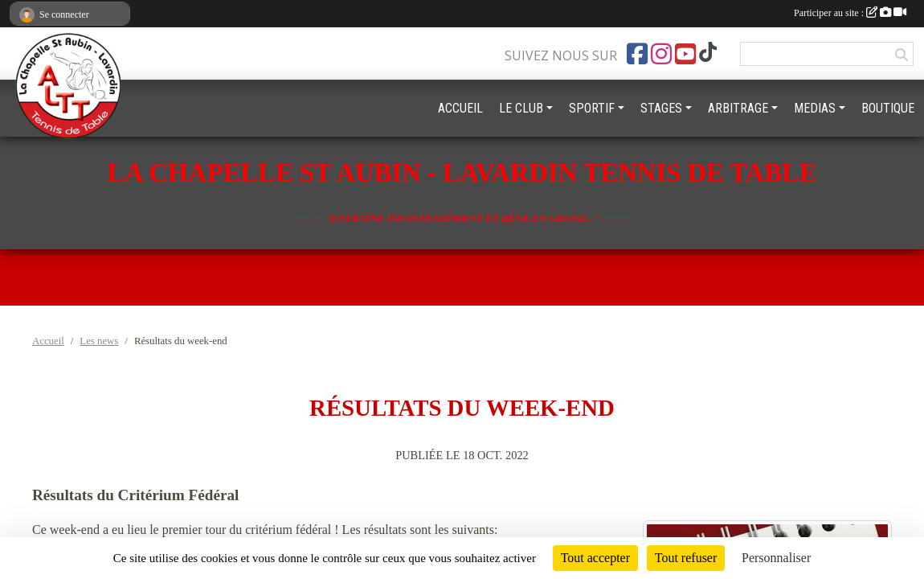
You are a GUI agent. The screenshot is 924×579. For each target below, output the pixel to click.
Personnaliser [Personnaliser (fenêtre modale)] (776, 558)
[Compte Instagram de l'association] (661, 54)
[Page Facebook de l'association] (637, 54)
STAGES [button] (661, 108)
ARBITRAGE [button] (738, 108)
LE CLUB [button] (521, 108)
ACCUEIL (460, 108)
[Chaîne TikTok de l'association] (708, 52)
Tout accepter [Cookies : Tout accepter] (595, 558)
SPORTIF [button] (592, 108)
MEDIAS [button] (815, 108)
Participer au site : (850, 13)
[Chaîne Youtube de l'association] (685, 54)
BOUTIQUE (888, 108)
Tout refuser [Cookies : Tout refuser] (686, 558)
